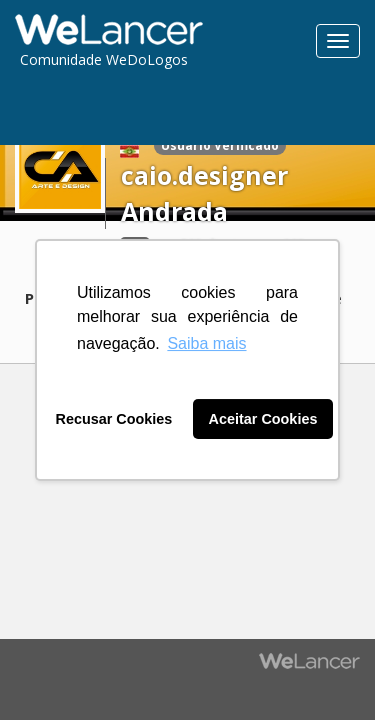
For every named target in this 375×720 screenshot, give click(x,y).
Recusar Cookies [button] (114, 419)
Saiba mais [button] (206, 343)
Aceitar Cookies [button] (263, 419)
